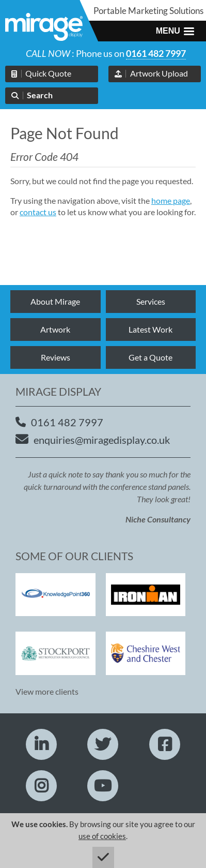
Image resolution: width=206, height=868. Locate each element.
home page (171, 200)
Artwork (55, 329)
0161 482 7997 (156, 53)
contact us (38, 212)
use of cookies (102, 836)
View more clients (47, 691)
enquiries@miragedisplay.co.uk (102, 440)
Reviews (56, 357)
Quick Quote (48, 73)
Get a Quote (150, 357)
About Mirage (55, 301)
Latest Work (150, 329)
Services (151, 301)
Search (40, 95)
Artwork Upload (159, 73)
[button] (175, 31)
